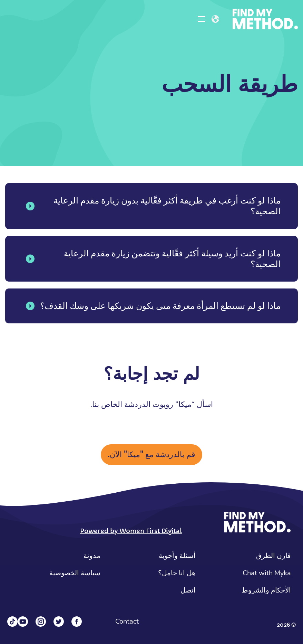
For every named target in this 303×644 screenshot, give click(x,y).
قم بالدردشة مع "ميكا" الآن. (151, 454)
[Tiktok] (12, 622)
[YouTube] (23, 622)
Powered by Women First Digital (131, 531)
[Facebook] (77, 622)
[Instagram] (41, 622)
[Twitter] (59, 622)
